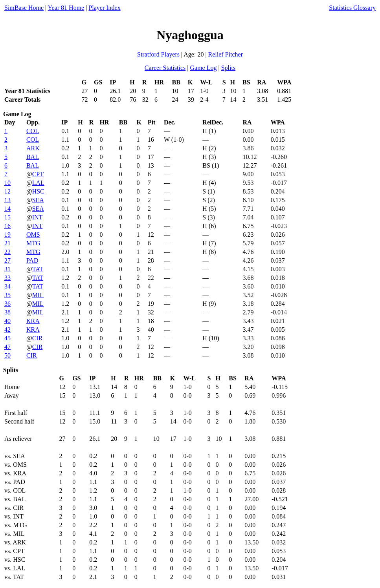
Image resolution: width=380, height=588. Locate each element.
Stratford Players (158, 54)
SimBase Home (24, 8)
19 (7, 235)
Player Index (104, 8)
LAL (38, 183)
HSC (38, 191)
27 (7, 260)
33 (7, 278)
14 (7, 209)
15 (7, 217)
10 (7, 183)
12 (7, 191)
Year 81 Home (66, 8)
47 (7, 347)
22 (7, 252)
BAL (33, 157)
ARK (33, 148)
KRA (33, 321)
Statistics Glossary (352, 8)
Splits (228, 68)
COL (33, 131)
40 (7, 321)
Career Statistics (165, 68)
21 (7, 243)
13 (7, 200)
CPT (38, 174)
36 (7, 304)
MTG (33, 243)
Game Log (203, 68)
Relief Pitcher (226, 54)
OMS (33, 235)
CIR (38, 338)
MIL (38, 295)
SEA (38, 200)
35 (7, 295)
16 (7, 226)
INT (38, 217)
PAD (32, 260)
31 (7, 269)
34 (7, 286)
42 (7, 330)
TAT (38, 269)
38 (7, 312)
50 (7, 355)
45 (7, 338)
